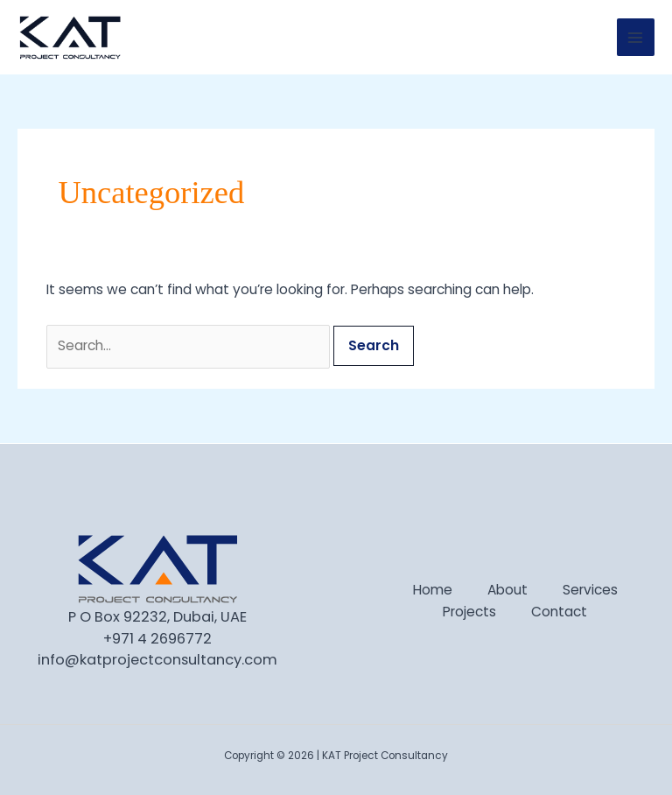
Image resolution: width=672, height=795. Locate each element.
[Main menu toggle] (636, 37)
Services (590, 590)
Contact (559, 612)
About (507, 590)
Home (433, 590)
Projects (469, 612)
